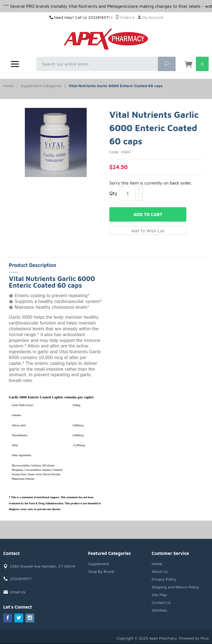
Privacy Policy (164, 579)
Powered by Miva (194, 638)
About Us (160, 571)
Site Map (159, 595)
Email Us (18, 592)
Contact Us (161, 602)
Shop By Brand (101, 571)
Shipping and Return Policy (175, 587)
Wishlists (160, 610)
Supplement (99, 564)
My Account (150, 17)
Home (8, 86)
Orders (124, 17)
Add (148, 214)
